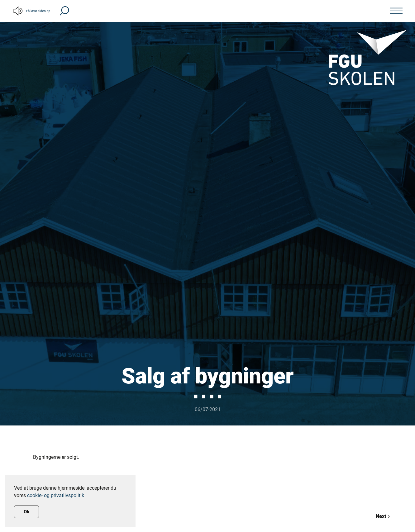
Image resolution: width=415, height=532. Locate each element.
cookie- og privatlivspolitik (56, 495)
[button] (64, 10)
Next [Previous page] (383, 516)
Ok (26, 512)
